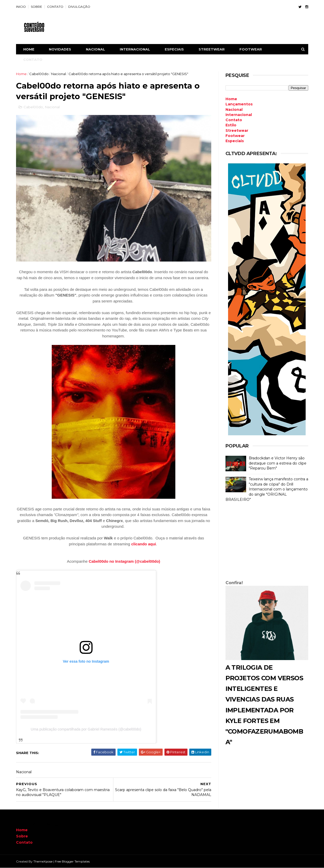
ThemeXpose (43, 861)
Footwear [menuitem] (235, 136)
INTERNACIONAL (135, 49)
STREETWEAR (212, 49)
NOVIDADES (60, 49)
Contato (24, 842)
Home (29, 49)
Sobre (22, 836)
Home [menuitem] (231, 99)
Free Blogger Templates (72, 861)
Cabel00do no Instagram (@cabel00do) (124, 561)
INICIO (21, 7)
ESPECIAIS (174, 49)
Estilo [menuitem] (231, 125)
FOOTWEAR (251, 49)
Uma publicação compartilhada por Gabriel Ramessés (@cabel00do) (86, 729)
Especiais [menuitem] (235, 141)
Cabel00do (39, 74)
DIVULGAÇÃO (79, 7)
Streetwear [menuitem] (237, 131)
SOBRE (36, 7)
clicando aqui (144, 544)
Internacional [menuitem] (239, 115)
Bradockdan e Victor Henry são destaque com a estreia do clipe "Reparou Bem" (278, 463)
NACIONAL (95, 49)
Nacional (59, 74)
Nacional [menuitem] (234, 110)
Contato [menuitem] (234, 120)
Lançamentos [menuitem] (239, 104)
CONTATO (55, 7)
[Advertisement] (267, 542)
